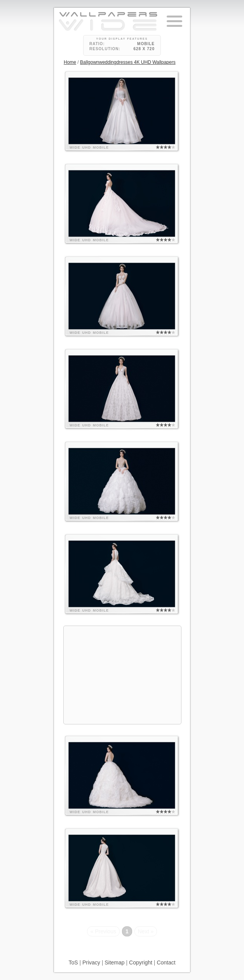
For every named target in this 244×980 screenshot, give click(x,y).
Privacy (91, 962)
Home (70, 62)
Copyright (141, 962)
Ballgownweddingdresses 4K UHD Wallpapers (128, 62)
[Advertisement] (122, 675)
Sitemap (114, 962)
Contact (166, 962)
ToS (73, 962)
